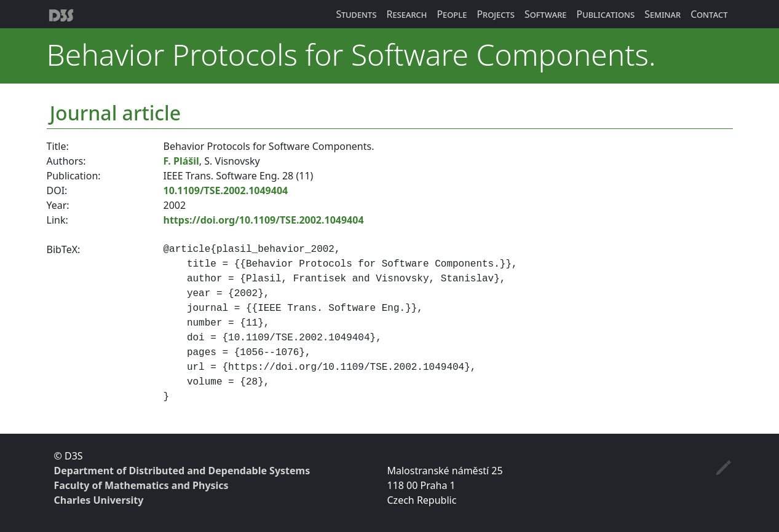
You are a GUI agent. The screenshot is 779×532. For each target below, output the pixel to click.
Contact (709, 14)
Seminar (662, 14)
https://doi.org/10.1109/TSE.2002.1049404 (264, 220)
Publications (605, 14)
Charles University (99, 500)
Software (546, 14)
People (452, 14)
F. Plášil (181, 161)
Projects (496, 14)
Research (406, 14)
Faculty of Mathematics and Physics (141, 485)
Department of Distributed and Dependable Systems (182, 471)
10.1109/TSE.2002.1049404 (226, 190)
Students (356, 14)
